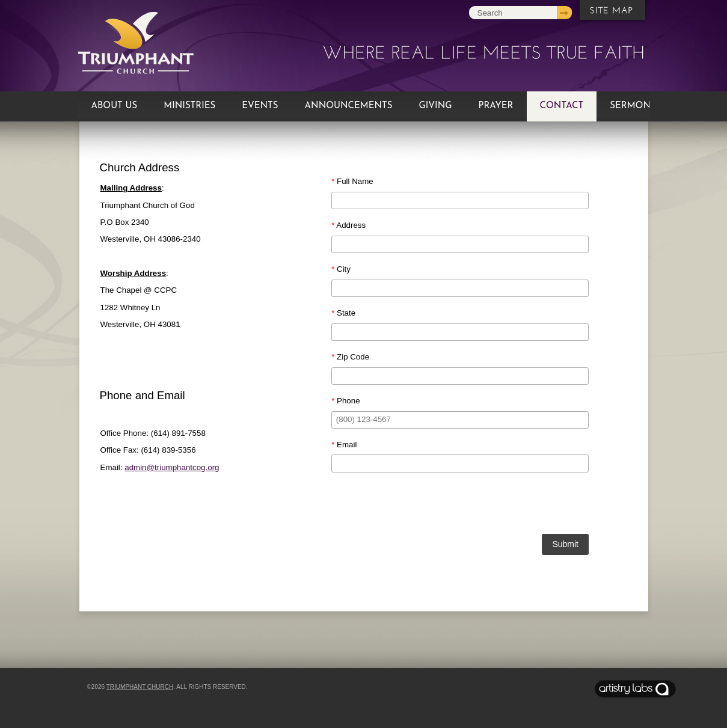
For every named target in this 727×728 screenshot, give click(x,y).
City (341, 269)
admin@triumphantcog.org (172, 467)
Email (344, 445)
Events (260, 106)
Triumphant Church (140, 687)
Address (348, 225)
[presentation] (460, 505)
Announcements (349, 106)
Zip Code (350, 357)
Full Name (352, 181)
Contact (562, 106)
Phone (345, 401)
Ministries (189, 106)
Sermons (633, 106)
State (343, 313)
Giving (435, 106)
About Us (115, 106)
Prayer (496, 106)
